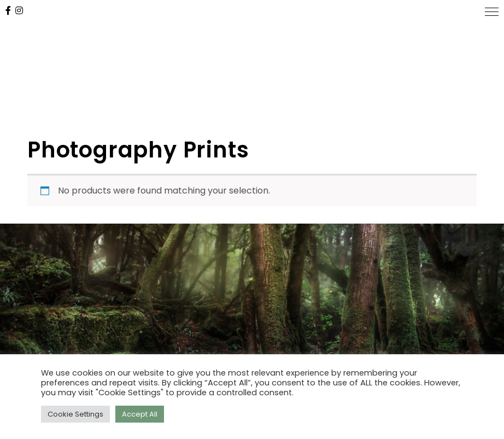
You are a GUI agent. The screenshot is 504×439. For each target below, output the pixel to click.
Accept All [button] (140, 414)
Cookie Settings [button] (75, 414)
